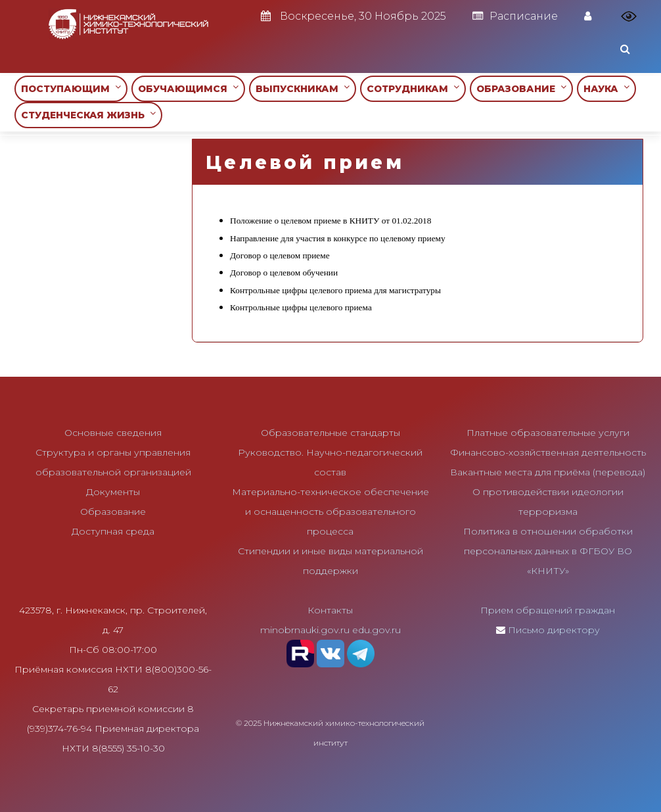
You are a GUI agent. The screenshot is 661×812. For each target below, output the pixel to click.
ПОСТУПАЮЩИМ (71, 88)
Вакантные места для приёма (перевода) (548, 472)
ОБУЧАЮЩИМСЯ (188, 88)
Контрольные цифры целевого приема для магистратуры (335, 290)
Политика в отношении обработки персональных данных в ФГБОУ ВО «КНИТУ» (548, 551)
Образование (113, 512)
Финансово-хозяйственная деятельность (548, 452)
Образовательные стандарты (330, 433)
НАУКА (606, 88)
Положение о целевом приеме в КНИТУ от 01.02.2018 (330, 221)
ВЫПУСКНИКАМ (303, 88)
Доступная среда (113, 531)
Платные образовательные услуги (548, 433)
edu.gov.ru (376, 630)
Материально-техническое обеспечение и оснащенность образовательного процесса (330, 512)
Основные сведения (113, 433)
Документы (113, 492)
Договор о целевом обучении (284, 273)
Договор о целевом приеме (280, 255)
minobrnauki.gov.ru (305, 630)
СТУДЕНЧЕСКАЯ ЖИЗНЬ (88, 115)
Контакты (330, 610)
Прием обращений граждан (548, 610)
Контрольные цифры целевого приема (301, 307)
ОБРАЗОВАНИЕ (521, 88)
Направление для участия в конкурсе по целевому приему (338, 238)
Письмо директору (554, 630)
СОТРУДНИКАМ (413, 88)
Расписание (515, 16)
